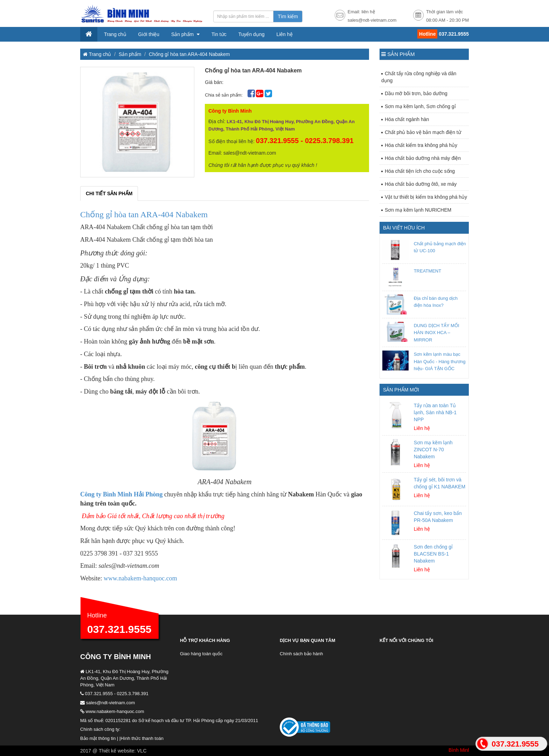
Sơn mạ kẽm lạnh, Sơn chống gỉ (420, 106)
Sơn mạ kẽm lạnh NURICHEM (418, 210)
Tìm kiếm (288, 16)
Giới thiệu (149, 34)
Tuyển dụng (252, 34)
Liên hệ (284, 34)
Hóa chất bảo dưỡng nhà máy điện (423, 158)
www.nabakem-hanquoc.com (140, 578)
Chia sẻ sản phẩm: (224, 95)
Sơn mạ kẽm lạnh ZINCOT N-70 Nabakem (433, 450)
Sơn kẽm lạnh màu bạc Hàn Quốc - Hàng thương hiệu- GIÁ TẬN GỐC (440, 361)
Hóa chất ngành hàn (407, 119)
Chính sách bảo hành (301, 654)
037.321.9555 (119, 629)
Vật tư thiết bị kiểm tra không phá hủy (426, 197)
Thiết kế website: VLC (123, 751)
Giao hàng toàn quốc (201, 654)
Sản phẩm (183, 34)
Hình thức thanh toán (142, 738)
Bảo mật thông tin (98, 738)
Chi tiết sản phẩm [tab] (109, 193)
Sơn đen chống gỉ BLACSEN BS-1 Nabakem (433, 554)
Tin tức (219, 34)
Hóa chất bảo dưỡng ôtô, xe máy (421, 184)
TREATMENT (428, 271)
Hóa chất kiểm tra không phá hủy (421, 145)
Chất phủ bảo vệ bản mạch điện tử (423, 132)
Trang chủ (115, 34)
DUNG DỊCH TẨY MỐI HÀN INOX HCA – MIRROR (437, 333)
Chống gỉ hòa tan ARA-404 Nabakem (189, 54)
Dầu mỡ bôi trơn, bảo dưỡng (416, 93)
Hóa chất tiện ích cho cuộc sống (420, 171)
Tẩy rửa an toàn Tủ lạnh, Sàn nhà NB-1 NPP (435, 412)
